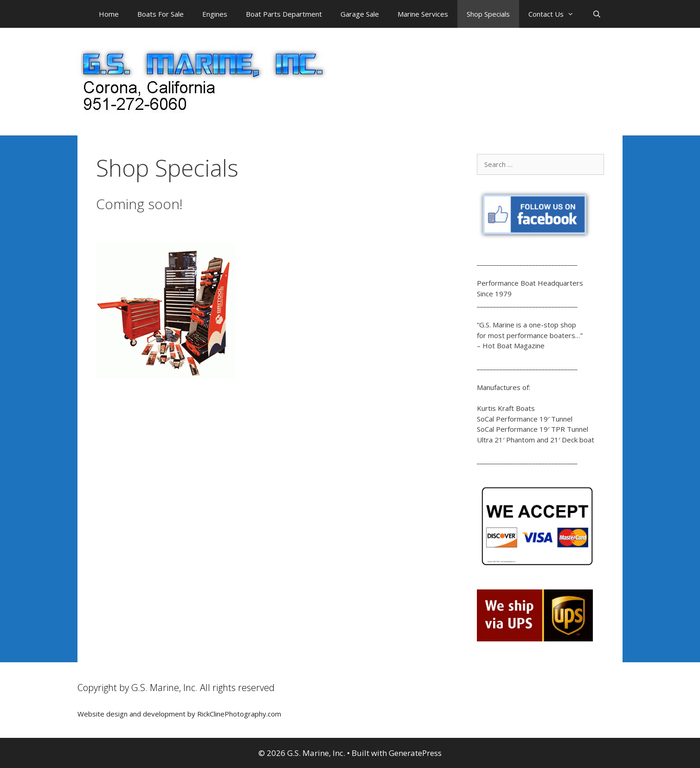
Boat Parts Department (284, 14)
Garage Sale (360, 14)
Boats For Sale (161, 14)
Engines (215, 14)
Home (109, 14)
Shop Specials (488, 14)
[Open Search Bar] (597, 14)
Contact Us (556, 14)
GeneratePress (415, 753)
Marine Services (423, 14)
